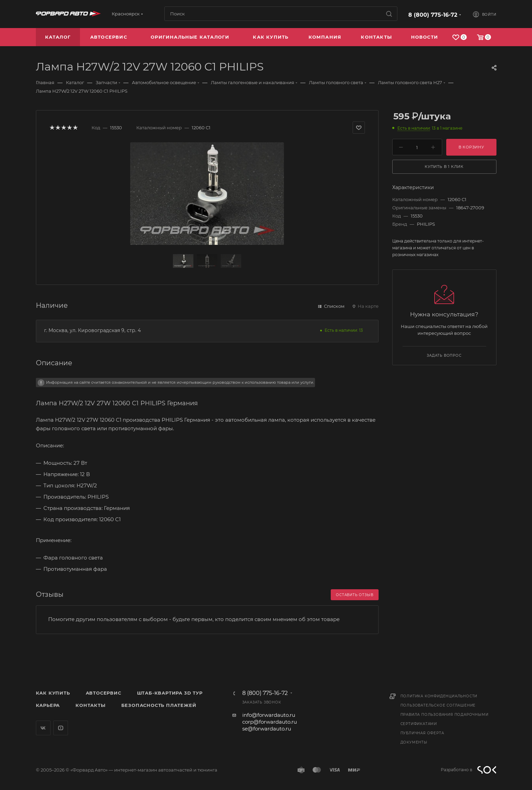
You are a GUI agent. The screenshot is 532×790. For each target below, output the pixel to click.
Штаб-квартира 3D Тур (170, 693)
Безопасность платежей (159, 705)
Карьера (48, 705)
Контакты (90, 705)
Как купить (53, 693)
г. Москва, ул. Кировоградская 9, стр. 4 (92, 330)
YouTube (61, 728)
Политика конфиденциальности (439, 696)
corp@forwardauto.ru (270, 722)
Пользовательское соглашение (438, 705)
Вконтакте (43, 728)
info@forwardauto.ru (269, 715)
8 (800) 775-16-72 (433, 15)
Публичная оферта (422, 733)
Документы (414, 742)
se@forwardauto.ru (267, 729)
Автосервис (104, 693)
